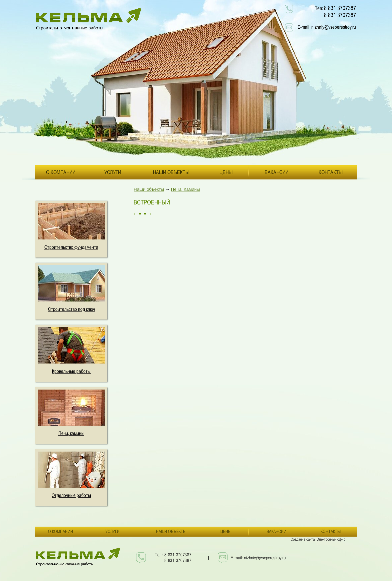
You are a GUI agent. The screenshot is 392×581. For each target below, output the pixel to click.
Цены (226, 172)
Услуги (113, 172)
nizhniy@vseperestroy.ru (334, 27)
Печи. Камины (185, 189)
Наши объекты (171, 172)
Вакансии (276, 172)
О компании (61, 172)
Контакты (331, 172)
